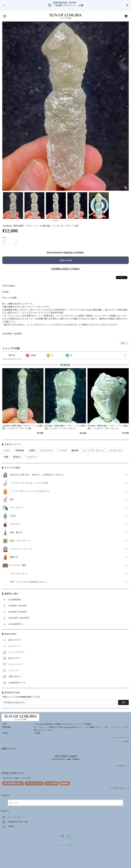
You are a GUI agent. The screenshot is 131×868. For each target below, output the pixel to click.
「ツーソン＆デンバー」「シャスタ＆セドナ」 (30, 491)
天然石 (13, 516)
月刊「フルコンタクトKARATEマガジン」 (29, 582)
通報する (124, 343)
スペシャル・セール (19, 574)
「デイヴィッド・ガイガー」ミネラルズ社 (29, 483)
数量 (4, 237)
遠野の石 (14, 557)
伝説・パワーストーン (20, 541)
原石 (12, 500)
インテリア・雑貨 (18, 565)
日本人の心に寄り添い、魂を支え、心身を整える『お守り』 (37, 475)
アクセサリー (16, 524)
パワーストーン (17, 508)
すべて (12, 355)
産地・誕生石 (16, 532)
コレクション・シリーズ (21, 549)
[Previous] (4, 106)
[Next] (127, 106)
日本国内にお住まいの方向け (65, 269)
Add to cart (66, 260)
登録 (123, 702)
